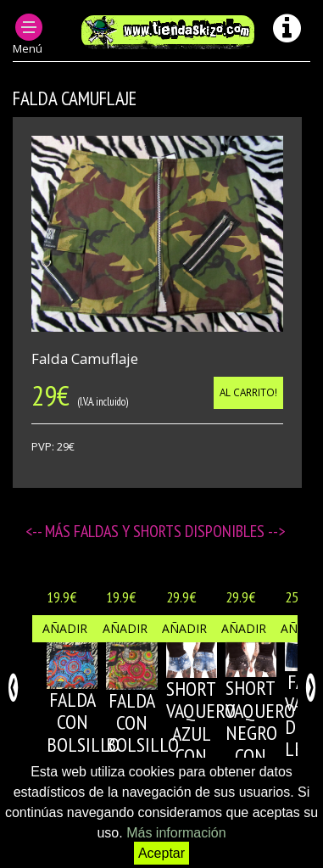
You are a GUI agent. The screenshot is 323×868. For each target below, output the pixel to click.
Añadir (65, 628)
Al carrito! (248, 392)
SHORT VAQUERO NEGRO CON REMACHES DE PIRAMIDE (265, 755)
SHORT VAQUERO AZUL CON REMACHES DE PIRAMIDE (206, 756)
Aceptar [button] (161, 853)
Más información (176, 833)
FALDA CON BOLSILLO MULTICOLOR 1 (95, 745)
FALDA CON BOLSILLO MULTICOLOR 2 (154, 745)
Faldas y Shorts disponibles (171, 531)
